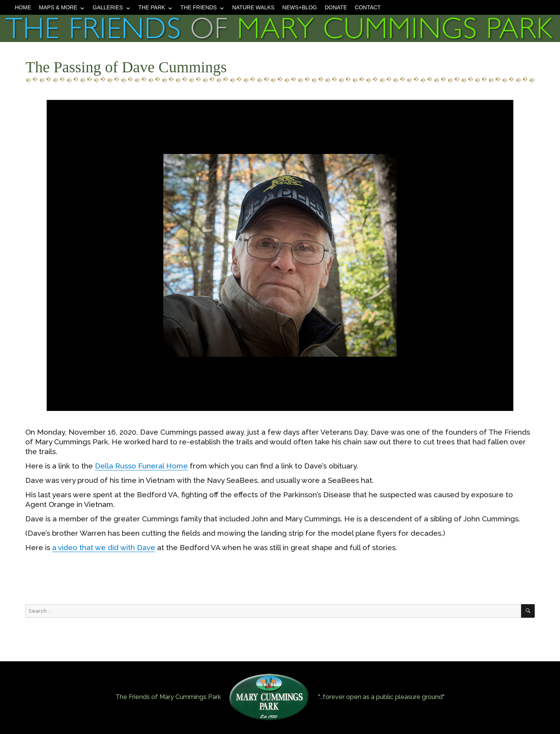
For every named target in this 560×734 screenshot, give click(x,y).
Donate (336, 7)
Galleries (108, 7)
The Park (152, 7)
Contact (368, 7)
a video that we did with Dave (104, 547)
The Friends (199, 7)
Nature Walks (253, 7)
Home (23, 7)
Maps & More (58, 7)
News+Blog (300, 7)
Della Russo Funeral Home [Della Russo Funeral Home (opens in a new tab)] (141, 466)
